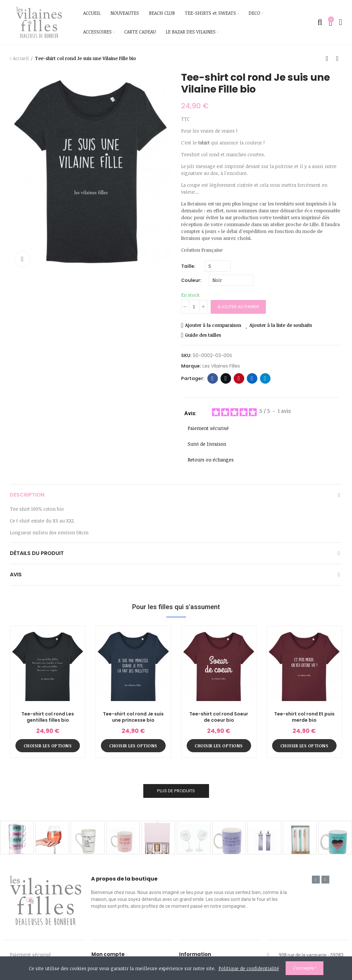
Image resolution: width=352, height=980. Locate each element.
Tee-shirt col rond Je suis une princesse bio (133, 717)
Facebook (212, 378)
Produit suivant (337, 58)
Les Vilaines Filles (221, 366)
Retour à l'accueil (329, 58)
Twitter (226, 378)
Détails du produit (37, 553)
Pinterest (239, 378)
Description (27, 495)
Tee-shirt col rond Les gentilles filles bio (48, 717)
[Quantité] (194, 307)
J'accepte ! (305, 968)
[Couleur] (231, 280)
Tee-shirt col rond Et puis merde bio (304, 717)
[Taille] (218, 266)
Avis (16, 575)
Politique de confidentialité (249, 968)
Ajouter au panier (238, 307)
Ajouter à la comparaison (213, 325)
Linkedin (252, 378)
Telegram (265, 378)
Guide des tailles (203, 335)
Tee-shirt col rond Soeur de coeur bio (219, 717)
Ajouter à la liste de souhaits (281, 325)
